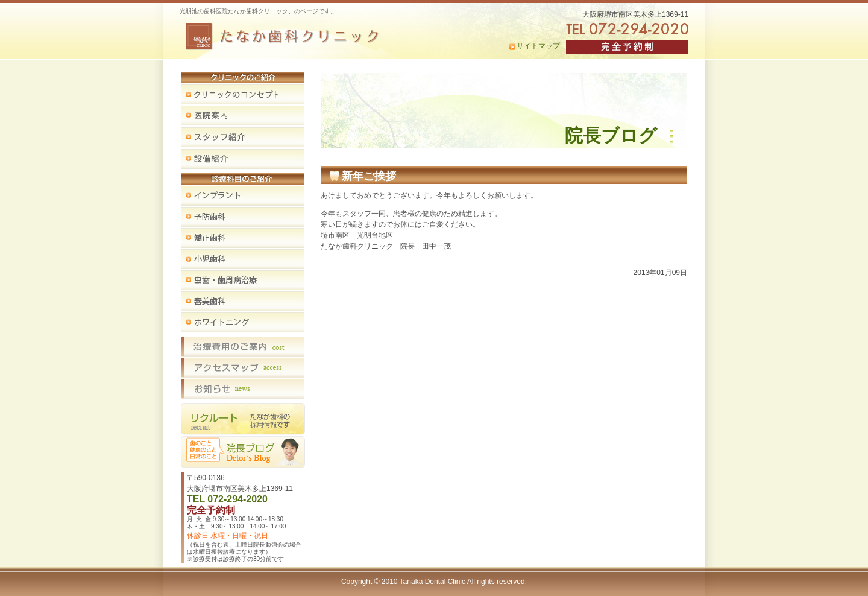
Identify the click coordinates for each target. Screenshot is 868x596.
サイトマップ (538, 46)
